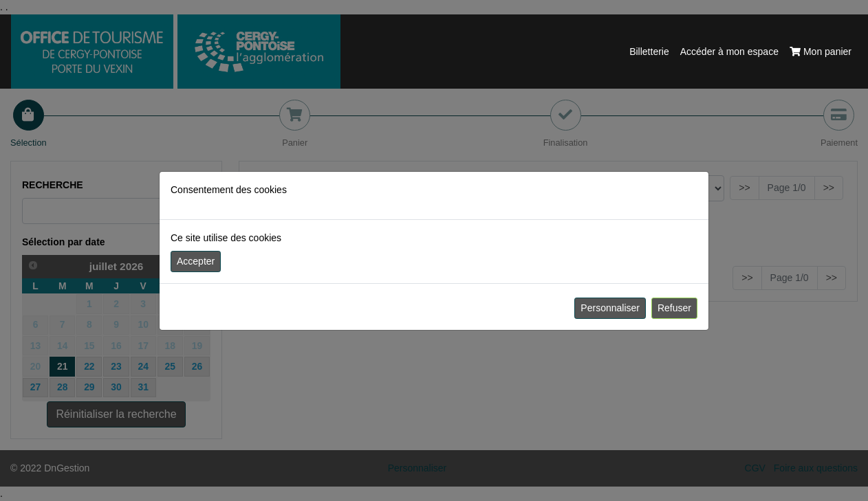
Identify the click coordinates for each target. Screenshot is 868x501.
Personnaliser (610, 308)
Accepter (196, 261)
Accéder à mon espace (729, 52)
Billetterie (649, 52)
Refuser (674, 308)
